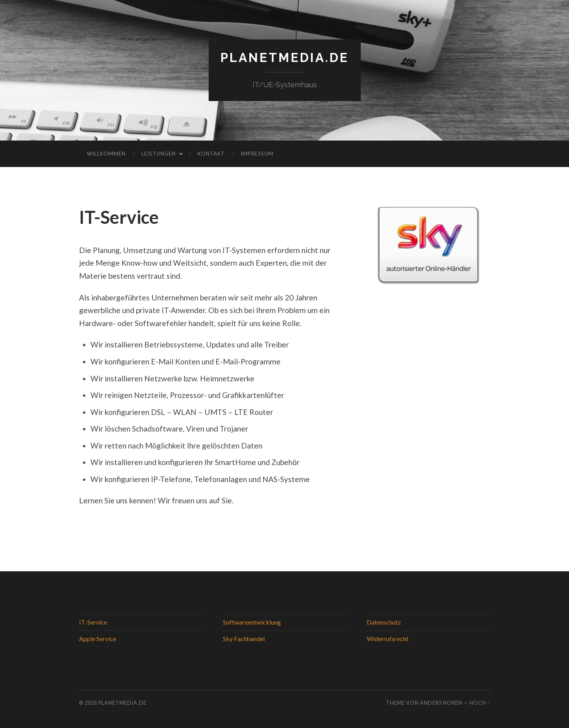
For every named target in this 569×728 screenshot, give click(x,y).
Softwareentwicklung (252, 622)
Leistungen (159, 154)
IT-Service (93, 622)
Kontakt (211, 154)
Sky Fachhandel (244, 639)
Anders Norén (441, 703)
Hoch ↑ (480, 703)
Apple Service (98, 639)
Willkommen (106, 154)
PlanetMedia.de (285, 57)
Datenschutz (384, 622)
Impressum (257, 154)
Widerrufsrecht (388, 639)
